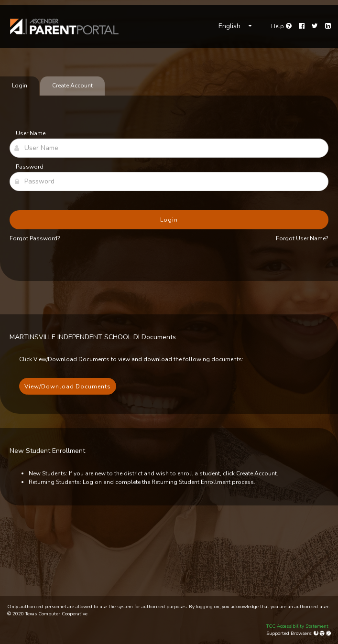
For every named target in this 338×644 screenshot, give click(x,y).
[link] (65, 27)
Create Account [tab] (72, 86)
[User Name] (169, 148)
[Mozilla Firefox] (317, 633)
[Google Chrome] (323, 633)
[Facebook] (302, 26)
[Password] (169, 182)
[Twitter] (315, 26)
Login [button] (169, 220)
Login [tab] (20, 86)
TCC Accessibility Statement (297, 626)
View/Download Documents (68, 386)
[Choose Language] (235, 26)
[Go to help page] (281, 26)
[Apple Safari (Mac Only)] (328, 633)
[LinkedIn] (328, 26)
